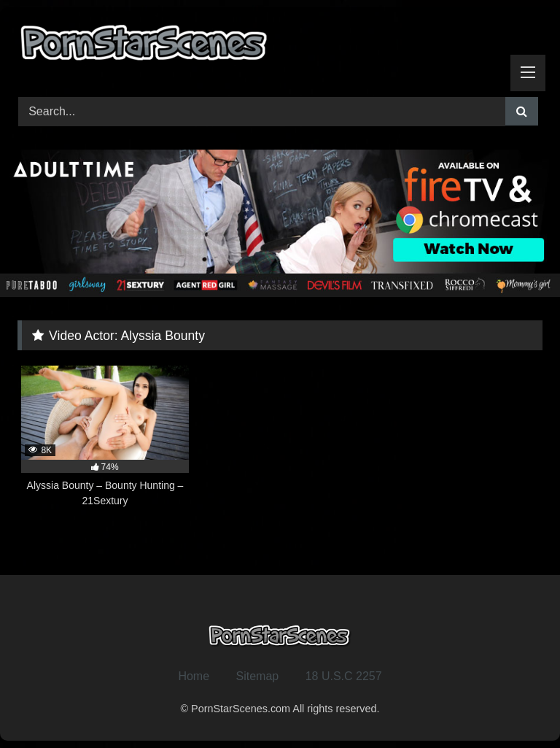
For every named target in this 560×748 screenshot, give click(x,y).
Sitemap (258, 676)
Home (194, 676)
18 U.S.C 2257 (344, 676)
